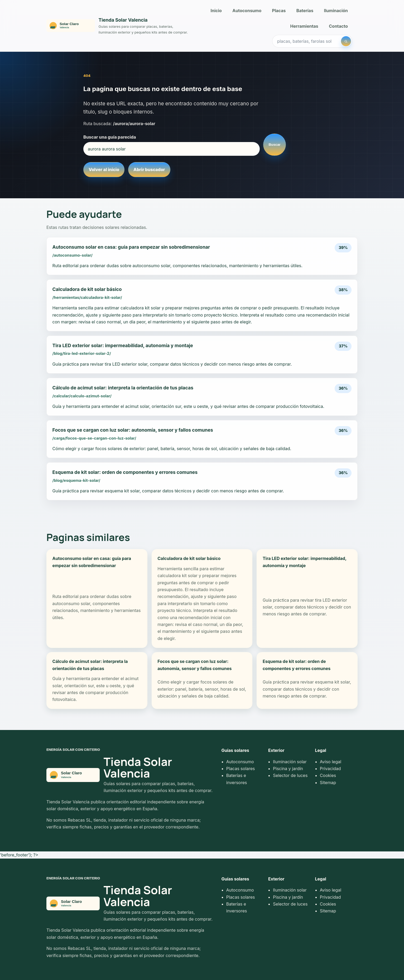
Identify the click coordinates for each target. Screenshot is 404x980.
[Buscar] (346, 41)
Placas (279, 11)
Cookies (328, 775)
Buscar (275, 145)
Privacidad (330, 769)
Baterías (305, 11)
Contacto (338, 26)
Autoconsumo (247, 11)
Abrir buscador (149, 169)
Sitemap (328, 783)
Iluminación (336, 11)
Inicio (216, 11)
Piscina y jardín (288, 769)
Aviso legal (331, 762)
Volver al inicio (104, 169)
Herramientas (304, 26)
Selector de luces (290, 775)
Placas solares (241, 769)
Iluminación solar (290, 762)
